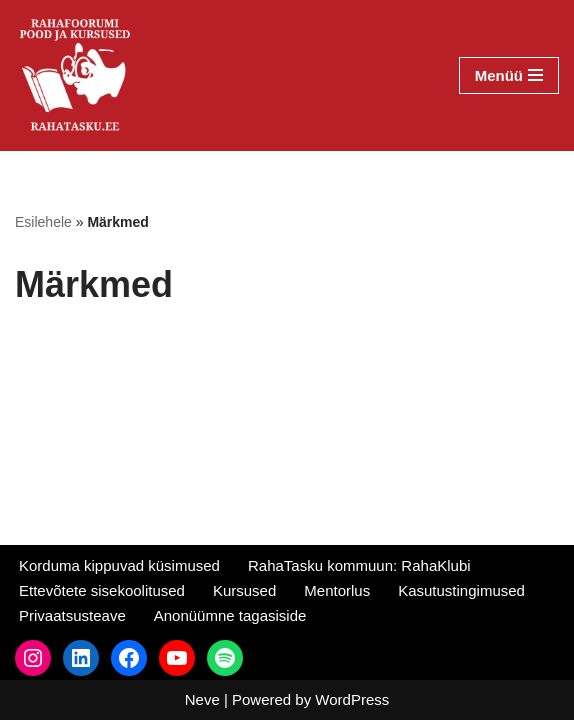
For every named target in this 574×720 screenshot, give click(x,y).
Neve (202, 699)
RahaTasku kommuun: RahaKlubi (359, 565)
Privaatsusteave (72, 615)
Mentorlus (337, 590)
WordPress (352, 699)
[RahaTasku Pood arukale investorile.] (75, 75)
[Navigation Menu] (509, 75)
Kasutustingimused (461, 590)
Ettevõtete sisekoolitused (102, 590)
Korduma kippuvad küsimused (119, 565)
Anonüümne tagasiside (230, 615)
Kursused (244, 590)
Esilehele (43, 222)
